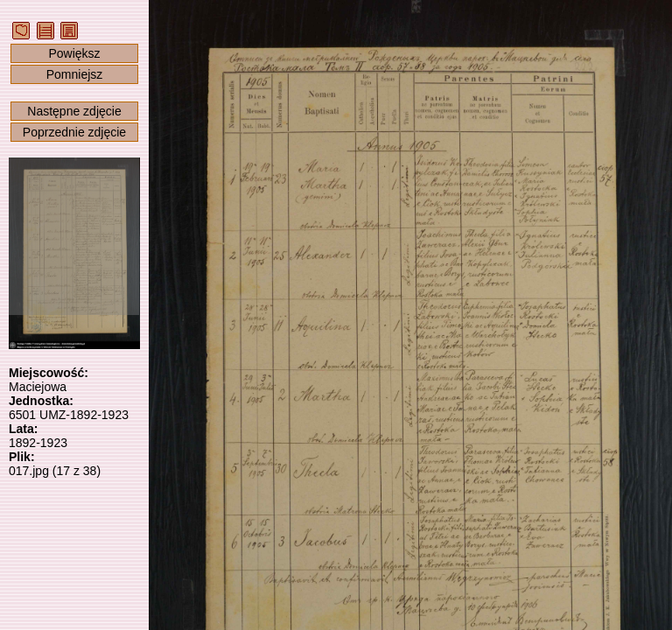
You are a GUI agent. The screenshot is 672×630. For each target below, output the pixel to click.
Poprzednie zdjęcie (74, 132)
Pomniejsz (75, 74)
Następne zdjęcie (74, 111)
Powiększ (74, 53)
